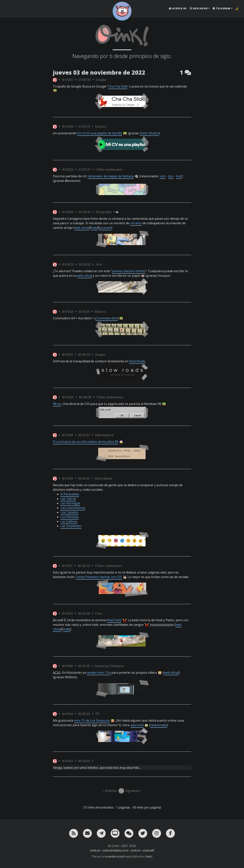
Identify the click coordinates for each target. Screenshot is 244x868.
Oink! (148, 856)
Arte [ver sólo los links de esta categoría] (99, 264)
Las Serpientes (71, 526)
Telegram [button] (222, 8)
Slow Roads (137, 361)
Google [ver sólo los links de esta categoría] (101, 80)
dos (171, 176)
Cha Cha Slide (118, 86)
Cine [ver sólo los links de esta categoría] (99, 613)
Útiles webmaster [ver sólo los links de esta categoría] (109, 169)
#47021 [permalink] (67, 354)
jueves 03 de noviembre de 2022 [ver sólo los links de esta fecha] (99, 72)
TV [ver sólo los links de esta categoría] (97, 714)
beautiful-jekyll (115, 856)
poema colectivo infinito (129, 271)
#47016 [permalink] (67, 666)
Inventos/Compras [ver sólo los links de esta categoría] (109, 666)
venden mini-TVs (99, 673)
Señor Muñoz (149, 133)
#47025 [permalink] (68, 169)
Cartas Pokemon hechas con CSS (99, 577)
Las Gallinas (69, 521)
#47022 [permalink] (68, 311)
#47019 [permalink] (67, 435)
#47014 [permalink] (67, 714)
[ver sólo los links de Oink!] (55, 80)
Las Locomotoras (73, 508)
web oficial (82, 228)
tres (179, 176)
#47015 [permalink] (67, 613)
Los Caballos (69, 512)
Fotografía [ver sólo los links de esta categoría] (104, 212)
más (94, 228)
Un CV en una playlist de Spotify (100, 133)
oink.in (136, 850)
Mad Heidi (114, 620)
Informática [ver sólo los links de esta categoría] (104, 435)
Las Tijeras (68, 499)
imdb (67, 629)
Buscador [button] (199, 8)
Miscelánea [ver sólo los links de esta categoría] (103, 478)
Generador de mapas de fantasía (111, 176)
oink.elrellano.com (115, 850)
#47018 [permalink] (67, 478)
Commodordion (107, 318)
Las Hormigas (70, 503)
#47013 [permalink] (67, 761)
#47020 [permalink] (68, 397)
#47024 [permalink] (68, 212)
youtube (105, 228)
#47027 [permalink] (67, 80)
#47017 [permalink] (67, 566)
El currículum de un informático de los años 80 (86, 442)
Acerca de (178, 8)
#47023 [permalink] (68, 264)
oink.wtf (148, 850)
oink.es (95, 850)
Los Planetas (70, 517)
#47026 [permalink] (68, 126)
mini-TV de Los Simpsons (92, 720)
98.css (57, 404)
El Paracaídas (70, 494)
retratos (136, 223)
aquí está (137, 725)
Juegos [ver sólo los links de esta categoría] (100, 354)
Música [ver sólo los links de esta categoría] (101, 126)
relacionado (159, 725)
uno (163, 176)
